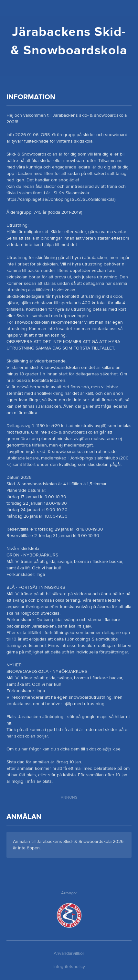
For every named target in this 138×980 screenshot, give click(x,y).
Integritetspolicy (69, 967)
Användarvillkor (69, 953)
